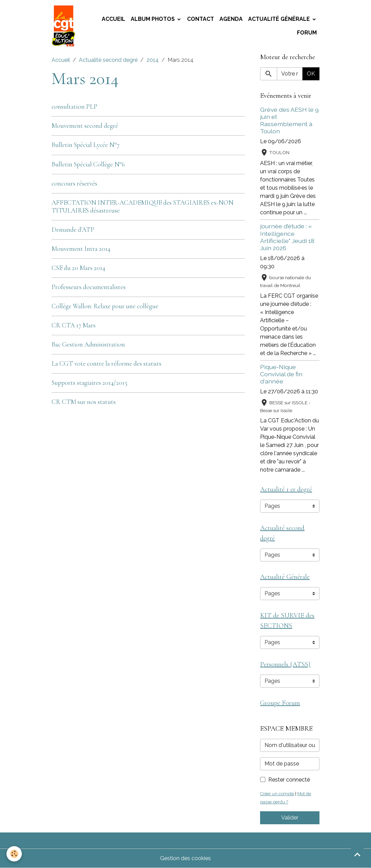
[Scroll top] (357, 854)
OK (311, 74)
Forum (307, 33)
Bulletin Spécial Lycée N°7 (85, 145)
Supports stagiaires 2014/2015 (89, 383)
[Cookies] (15, 854)
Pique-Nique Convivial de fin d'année (281, 374)
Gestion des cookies (185, 858)
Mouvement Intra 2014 (81, 249)
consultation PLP (74, 107)
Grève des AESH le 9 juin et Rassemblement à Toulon (289, 120)
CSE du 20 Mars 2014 (78, 268)
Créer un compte (277, 794)
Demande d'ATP (73, 230)
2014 (153, 60)
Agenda (231, 19)
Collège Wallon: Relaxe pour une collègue (105, 306)
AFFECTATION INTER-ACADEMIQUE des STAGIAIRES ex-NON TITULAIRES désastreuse (142, 207)
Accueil (113, 19)
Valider (290, 818)
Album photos (153, 19)
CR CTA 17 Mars (74, 325)
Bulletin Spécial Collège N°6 (88, 164)
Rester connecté (289, 780)
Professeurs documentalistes (89, 287)
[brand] (64, 26)
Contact (201, 19)
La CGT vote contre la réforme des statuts (106, 364)
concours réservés (74, 184)
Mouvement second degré (85, 126)
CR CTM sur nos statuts (84, 402)
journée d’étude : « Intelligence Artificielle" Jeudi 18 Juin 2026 (287, 237)
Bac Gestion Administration (88, 344)
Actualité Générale (280, 19)
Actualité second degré (108, 60)
